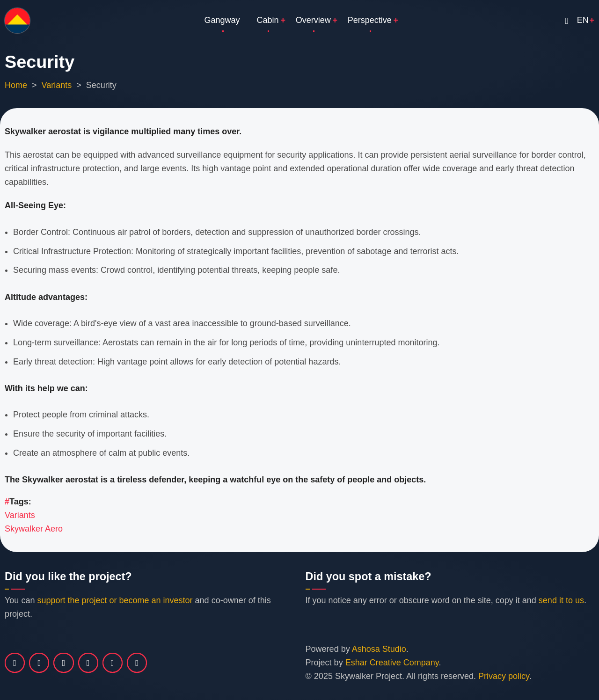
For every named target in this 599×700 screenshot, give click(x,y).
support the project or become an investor (115, 600)
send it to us (561, 600)
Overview (313, 20)
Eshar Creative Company (392, 663)
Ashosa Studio (379, 649)
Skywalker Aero (34, 529)
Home (16, 85)
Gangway (222, 20)
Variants (57, 85)
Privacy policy (504, 676)
